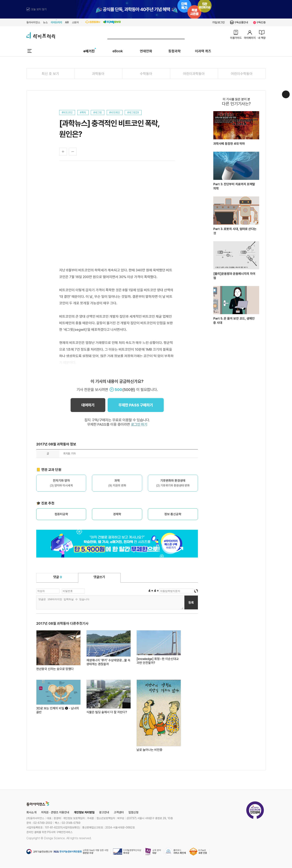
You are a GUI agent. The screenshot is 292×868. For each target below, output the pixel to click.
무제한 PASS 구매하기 (136, 405)
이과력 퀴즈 (203, 51)
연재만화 (146, 51)
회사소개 (31, 812)
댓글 (58, 577)
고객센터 (119, 812)
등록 (191, 603)
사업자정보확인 (71, 827)
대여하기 (88, 405)
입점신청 (133, 812)
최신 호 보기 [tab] (50, 74)
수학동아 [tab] (146, 74)
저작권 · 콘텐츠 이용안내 (55, 812)
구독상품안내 (239, 22)
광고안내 (104, 812)
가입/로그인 (218, 22)
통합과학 (175, 51)
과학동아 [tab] (98, 74)
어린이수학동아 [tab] (242, 74)
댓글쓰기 (99, 577)
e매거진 (89, 51)
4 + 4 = (154, 591)
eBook (118, 51)
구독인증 (259, 23)
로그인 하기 (139, 424)
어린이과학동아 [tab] (194, 74)
